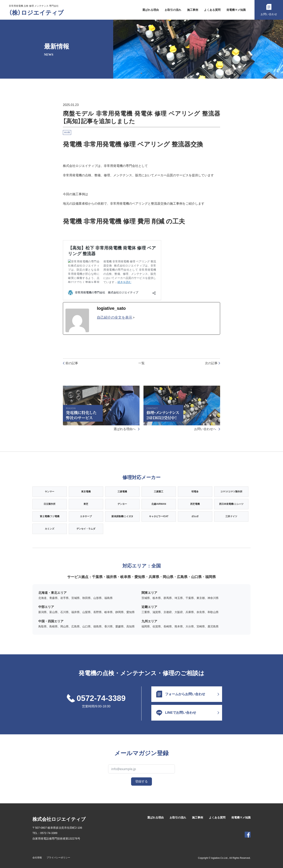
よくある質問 (212, 10)
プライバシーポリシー (58, 858)
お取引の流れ (173, 10)
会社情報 (37, 858)
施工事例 (193, 10)
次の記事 (213, 363)
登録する (141, 781)
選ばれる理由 (151, 10)
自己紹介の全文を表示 (115, 317)
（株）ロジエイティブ (36, 13)
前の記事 (70, 363)
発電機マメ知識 (236, 10)
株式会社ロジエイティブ (59, 819)
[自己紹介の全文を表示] (134, 318)
